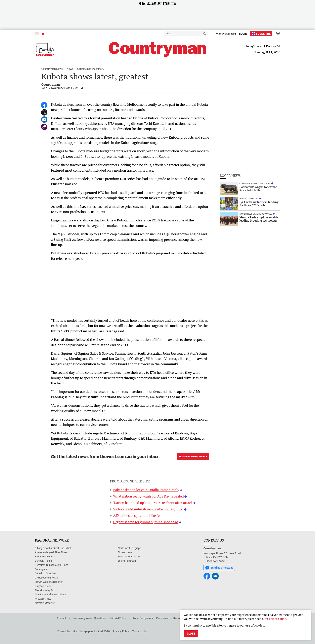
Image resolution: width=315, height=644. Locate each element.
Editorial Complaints (141, 618)
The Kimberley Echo (46, 590)
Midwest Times (43, 599)
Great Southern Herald (47, 578)
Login (243, 34)
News (70, 69)
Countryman (42, 569)
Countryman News (52, 69)
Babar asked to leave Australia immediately (146, 490)
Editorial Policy (118, 618)
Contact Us (63, 618)
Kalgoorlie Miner (44, 586)
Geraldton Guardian (45, 573)
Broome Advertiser (45, 556)
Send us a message (219, 568)
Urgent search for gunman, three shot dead (146, 522)
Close (191, 634)
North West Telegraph (129, 548)
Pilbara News (125, 552)
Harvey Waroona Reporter (49, 582)
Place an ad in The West (170, 618)
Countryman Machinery (91, 69)
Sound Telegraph (127, 561)
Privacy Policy (121, 631)
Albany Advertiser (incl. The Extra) (53, 548)
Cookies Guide (277, 619)
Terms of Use (140, 631)
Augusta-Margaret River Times (51, 552)
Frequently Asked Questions (89, 618)
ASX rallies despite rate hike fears (139, 516)
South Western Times (129, 556)
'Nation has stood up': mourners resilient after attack (153, 503)
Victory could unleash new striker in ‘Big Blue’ (148, 509)
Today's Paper (254, 46)
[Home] (43, 34)
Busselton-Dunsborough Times (51, 565)
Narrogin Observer (45, 603)
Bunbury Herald (43, 561)
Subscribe (261, 34)
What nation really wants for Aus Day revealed (148, 496)
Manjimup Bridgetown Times (51, 594)
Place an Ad (273, 46)
